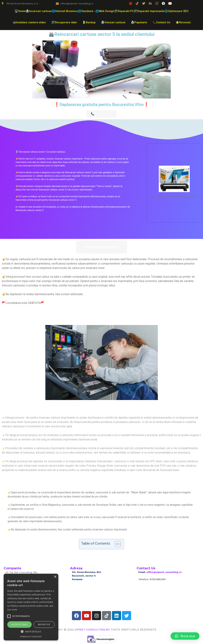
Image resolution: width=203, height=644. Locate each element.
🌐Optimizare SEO (177, 11)
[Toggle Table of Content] (116, 544)
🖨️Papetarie (139, 22)
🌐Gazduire (87, 11)
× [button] (55, 577)
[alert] (31, 607)
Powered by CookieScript (31, 637)
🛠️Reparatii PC (124, 11)
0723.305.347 (162, 579)
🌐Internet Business (65, 11)
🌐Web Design (105, 11)
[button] (185, 636)
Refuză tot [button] (44, 624)
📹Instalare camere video (29, 22)
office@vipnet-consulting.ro (166, 574)
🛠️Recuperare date (64, 22)
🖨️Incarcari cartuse (39, 11)
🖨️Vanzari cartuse (113, 22)
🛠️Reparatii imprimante (149, 11)
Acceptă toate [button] (19, 624)
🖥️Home (20, 11)
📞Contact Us (161, 22)
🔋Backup (89, 22)
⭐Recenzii (183, 22)
